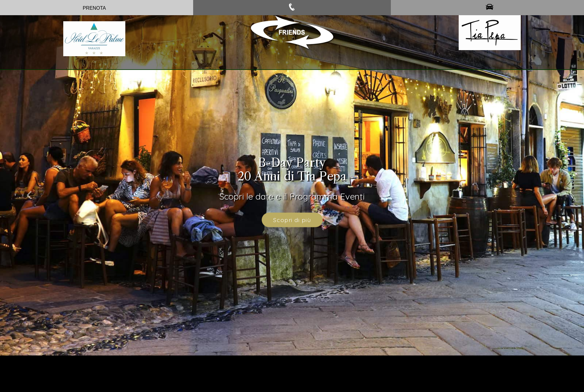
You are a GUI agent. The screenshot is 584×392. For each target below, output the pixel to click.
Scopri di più (292, 216)
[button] (29, 189)
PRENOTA (94, 8)
